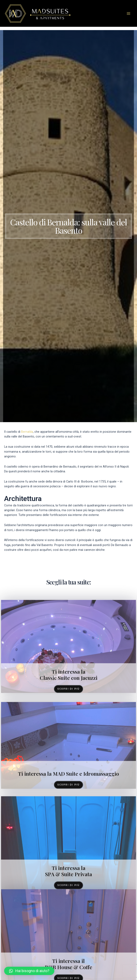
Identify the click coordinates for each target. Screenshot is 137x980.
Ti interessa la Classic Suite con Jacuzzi (69, 758)
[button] (29, 971)
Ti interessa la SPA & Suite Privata (69, 954)
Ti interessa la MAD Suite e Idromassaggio (68, 866)
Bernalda (27, 432)
